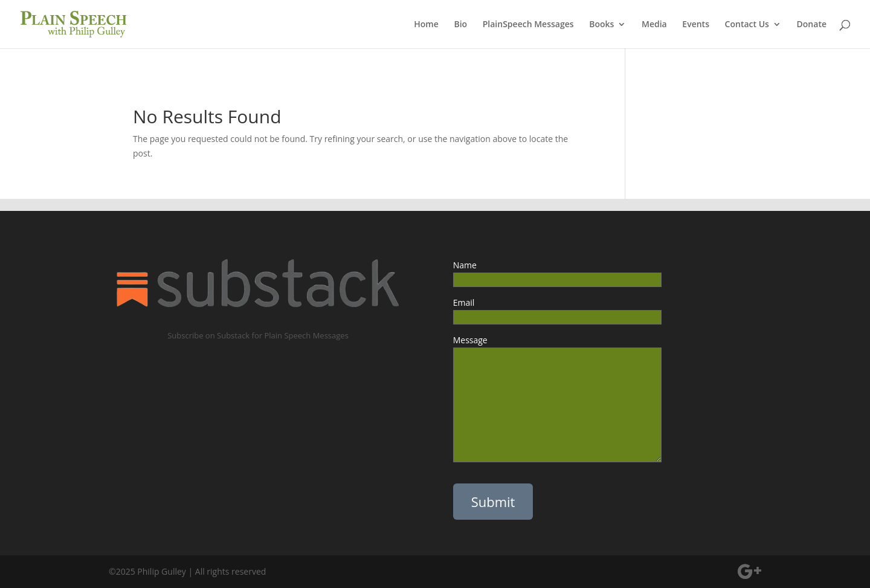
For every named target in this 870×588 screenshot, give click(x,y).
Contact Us (747, 25)
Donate (812, 25)
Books (601, 25)
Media (654, 25)
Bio (460, 25)
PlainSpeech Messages (528, 25)
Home (426, 25)
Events (696, 25)
